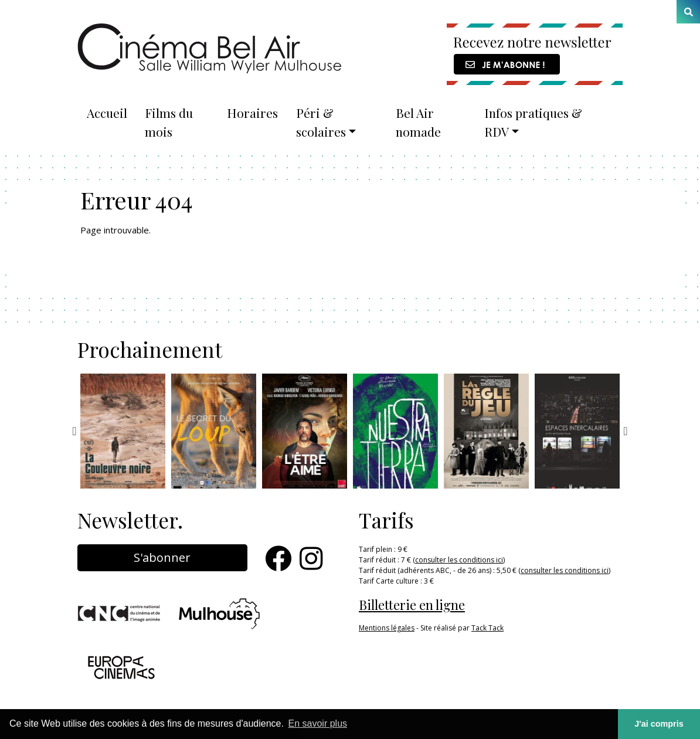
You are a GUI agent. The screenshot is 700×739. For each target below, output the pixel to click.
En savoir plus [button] (318, 723)
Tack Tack (487, 628)
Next (626, 431)
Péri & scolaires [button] (321, 122)
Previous (74, 431)
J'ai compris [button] (659, 724)
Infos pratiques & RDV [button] (533, 122)
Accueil (107, 113)
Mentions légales (387, 628)
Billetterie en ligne (412, 605)
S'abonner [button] (162, 557)
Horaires (252, 113)
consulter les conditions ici (459, 560)
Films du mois (169, 122)
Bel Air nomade (418, 122)
